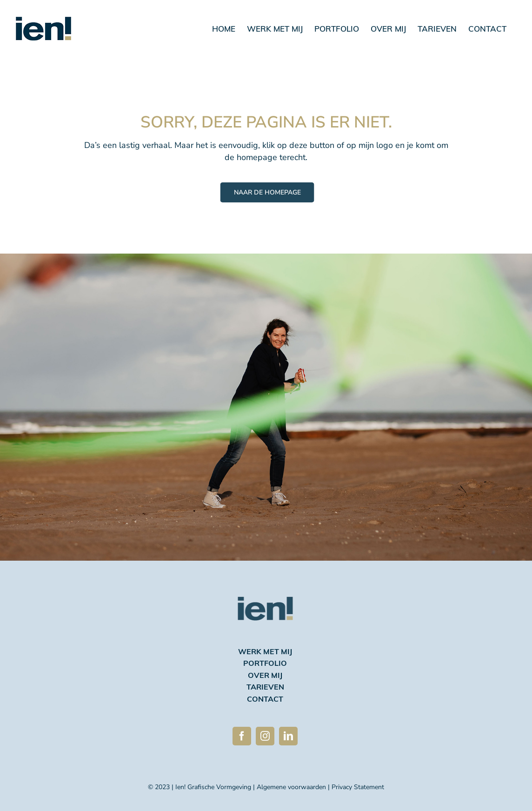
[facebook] (242, 736)
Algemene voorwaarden (291, 787)
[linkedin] (288, 736)
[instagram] (265, 736)
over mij (265, 676)
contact (265, 700)
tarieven (265, 688)
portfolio (265, 664)
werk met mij (265, 652)
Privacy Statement (358, 787)
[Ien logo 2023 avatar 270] (265, 583)
